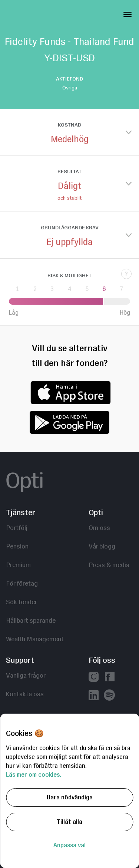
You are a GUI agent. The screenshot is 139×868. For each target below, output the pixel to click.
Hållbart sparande (31, 620)
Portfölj (17, 528)
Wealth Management (35, 639)
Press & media (109, 565)
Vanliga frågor (26, 675)
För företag (22, 583)
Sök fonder (21, 602)
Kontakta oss (25, 694)
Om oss (99, 528)
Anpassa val (69, 845)
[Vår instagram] (94, 677)
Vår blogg (102, 546)
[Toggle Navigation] (128, 13)
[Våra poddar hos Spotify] (109, 696)
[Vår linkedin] (94, 696)
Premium (18, 565)
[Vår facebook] (110, 677)
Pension (17, 546)
